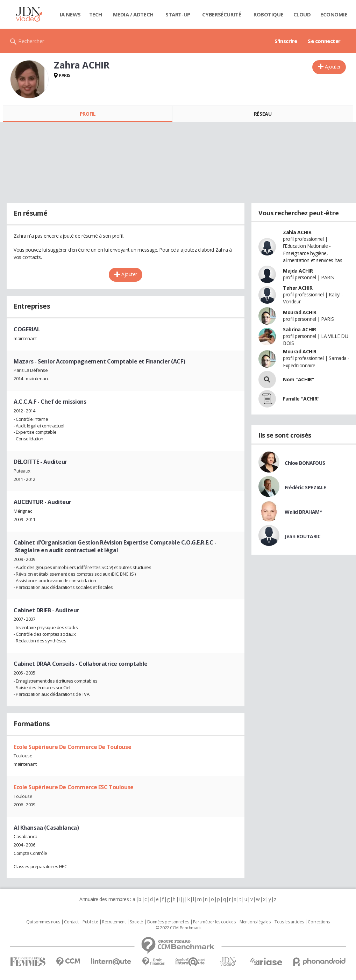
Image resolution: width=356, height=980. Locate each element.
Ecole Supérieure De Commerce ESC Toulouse (74, 787)
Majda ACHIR (298, 271)
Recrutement (114, 922)
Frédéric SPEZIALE (305, 487)
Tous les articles (289, 922)
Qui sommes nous (43, 922)
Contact (71, 922)
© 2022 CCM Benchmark (178, 928)
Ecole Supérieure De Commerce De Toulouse (72, 747)
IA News (70, 14)
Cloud (302, 14)
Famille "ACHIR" (301, 399)
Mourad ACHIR (300, 312)
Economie (334, 14)
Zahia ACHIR (297, 232)
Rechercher (31, 41)
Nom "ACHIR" (298, 379)
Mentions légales (255, 922)
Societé (136, 922)
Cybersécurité (222, 14)
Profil (88, 114)
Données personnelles (168, 922)
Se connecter (324, 41)
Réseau (263, 114)
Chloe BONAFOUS (305, 463)
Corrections (319, 922)
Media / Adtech (133, 14)
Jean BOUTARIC (303, 536)
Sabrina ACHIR (300, 329)
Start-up (178, 14)
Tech (96, 14)
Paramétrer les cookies (214, 922)
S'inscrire (286, 41)
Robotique (268, 14)
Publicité (90, 922)
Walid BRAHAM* (304, 512)
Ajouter (333, 67)
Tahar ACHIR (298, 288)
